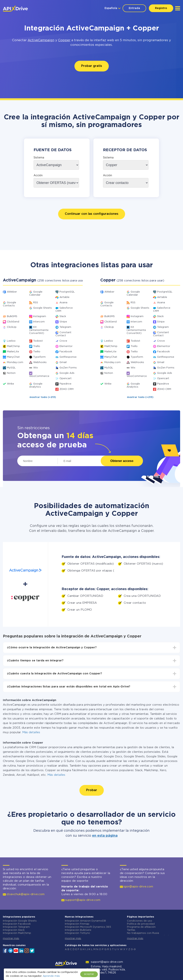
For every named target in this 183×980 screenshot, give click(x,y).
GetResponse (68, 357)
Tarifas (131, 930)
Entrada (134, 8)
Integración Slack (14, 930)
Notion (11, 373)
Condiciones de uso (140, 921)
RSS (36, 303)
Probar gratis (92, 66)
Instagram (40, 316)
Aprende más (51, 976)
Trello (37, 346)
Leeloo (11, 341)
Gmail (63, 362)
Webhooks (40, 362)
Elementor (66, 346)
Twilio (37, 352)
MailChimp (13, 346)
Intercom (39, 322)
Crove (63, 341)
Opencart (66, 378)
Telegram (65, 327)
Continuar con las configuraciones (92, 214)
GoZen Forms (68, 368)
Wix (35, 368)
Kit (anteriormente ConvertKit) (39, 330)
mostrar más (11, 939)
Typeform (39, 357)
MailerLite (13, 352)
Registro (161, 8)
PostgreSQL (67, 292)
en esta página (105, 836)
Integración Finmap (77, 924)
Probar (92, 790)
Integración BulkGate (78, 930)
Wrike (10, 384)
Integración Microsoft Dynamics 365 (88, 927)
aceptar (89, 974)
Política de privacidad (141, 924)
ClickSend (13, 322)
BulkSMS (12, 316)
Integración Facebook (17, 924)
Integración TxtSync (77, 933)
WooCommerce (39, 376)
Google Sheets (42, 308)
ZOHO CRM (66, 389)
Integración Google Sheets (20, 921)
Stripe (63, 322)
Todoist (38, 341)
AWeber (12, 292)
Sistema (39, 158)
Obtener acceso (122, 461)
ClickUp (12, 327)
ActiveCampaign (41, 40)
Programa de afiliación (141, 927)
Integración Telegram (16, 927)
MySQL (11, 368)
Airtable (64, 297)
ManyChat (13, 357)
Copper (64, 40)
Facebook (66, 352)
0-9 (133, 949)
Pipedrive (65, 384)
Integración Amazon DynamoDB (85, 921)
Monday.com (15, 362)
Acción (38, 175)
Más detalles (31, 732)
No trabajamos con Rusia (143, 933)
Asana (63, 303)
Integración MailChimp (17, 933)
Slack (63, 316)
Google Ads (67, 373)
